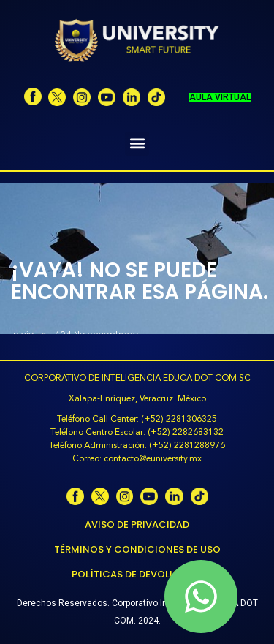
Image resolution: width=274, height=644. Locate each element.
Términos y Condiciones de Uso (137, 549)
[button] (137, 144)
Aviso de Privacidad (137, 524)
